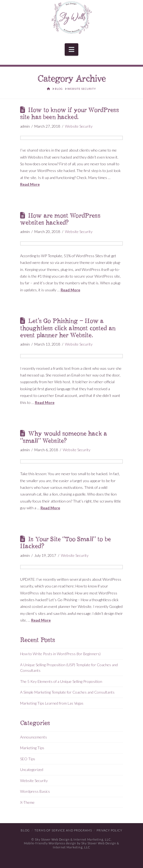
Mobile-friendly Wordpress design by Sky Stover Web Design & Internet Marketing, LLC (71, 845)
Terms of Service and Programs (63, 830)
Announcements (34, 737)
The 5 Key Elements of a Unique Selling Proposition (61, 681)
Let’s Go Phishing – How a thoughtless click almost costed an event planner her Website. (68, 329)
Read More (30, 184)
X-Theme (27, 802)
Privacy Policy (109, 830)
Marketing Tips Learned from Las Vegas (52, 703)
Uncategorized (32, 770)
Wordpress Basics (35, 791)
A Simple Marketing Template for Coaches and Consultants (67, 692)
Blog (25, 830)
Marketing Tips (32, 748)
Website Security (79, 126)
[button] (71, 49)
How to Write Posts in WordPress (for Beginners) (60, 654)
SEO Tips (28, 759)
